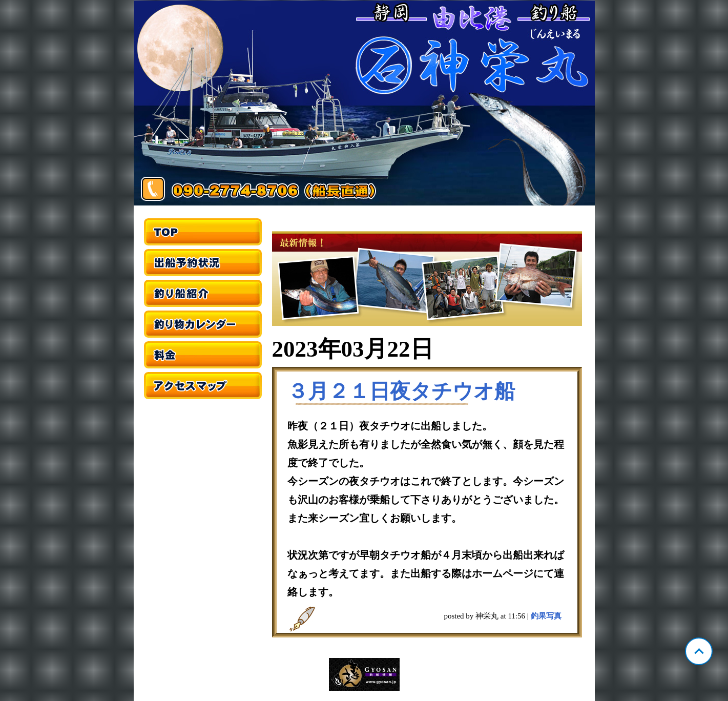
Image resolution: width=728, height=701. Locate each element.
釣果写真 (546, 616)
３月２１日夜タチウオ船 (401, 391)
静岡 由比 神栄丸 (364, 103)
